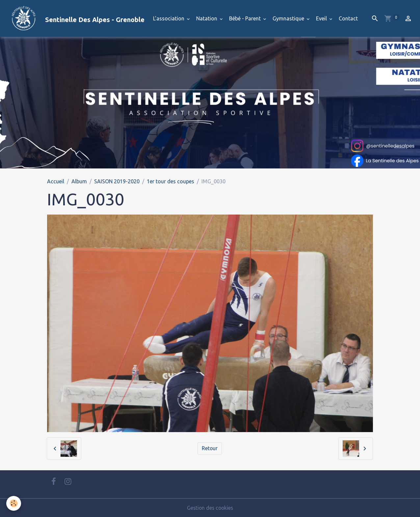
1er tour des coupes (171, 181)
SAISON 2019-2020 (117, 181)
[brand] (75, 18)
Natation (207, 18)
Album (79, 181)
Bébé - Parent (246, 18)
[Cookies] (14, 503)
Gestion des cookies (210, 508)
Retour (210, 449)
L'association (169, 18)
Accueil (56, 181)
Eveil (322, 18)
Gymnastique (289, 18)
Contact (348, 18)
